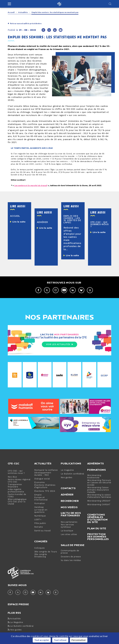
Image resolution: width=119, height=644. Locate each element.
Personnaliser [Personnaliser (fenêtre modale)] (79, 640)
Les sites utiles (69, 535)
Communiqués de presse (70, 552)
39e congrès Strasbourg (41, 556)
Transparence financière (15, 486)
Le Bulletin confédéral (72, 474)
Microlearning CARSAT (99, 505)
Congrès (41, 542)
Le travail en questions (41, 511)
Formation (40, 504)
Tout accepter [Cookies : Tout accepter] (42, 640)
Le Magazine (15, 623)
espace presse (18, 604)
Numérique (40, 516)
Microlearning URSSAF (99, 501)
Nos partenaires (69, 522)
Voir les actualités (59, 344)
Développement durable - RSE (43, 474)
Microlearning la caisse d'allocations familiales (99, 496)
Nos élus (12, 477)
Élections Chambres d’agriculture (45, 486)
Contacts (68, 488)
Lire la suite (19, 222)
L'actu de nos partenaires (71, 514)
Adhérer (67, 495)
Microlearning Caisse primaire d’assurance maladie (98, 490)
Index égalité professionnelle (16, 491)
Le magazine (67, 470)
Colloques (40, 548)
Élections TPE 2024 (45, 491)
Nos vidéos (69, 507)
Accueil (11, 12)
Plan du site (97, 529)
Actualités (23, 12)
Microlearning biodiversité (94, 477)
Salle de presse (73, 545)
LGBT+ (38, 520)
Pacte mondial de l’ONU (17, 496)
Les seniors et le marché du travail (31, 186)
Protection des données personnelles (98, 537)
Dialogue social (42, 479)
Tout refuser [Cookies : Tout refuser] (60, 640)
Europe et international (41, 499)
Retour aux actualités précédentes (26, 23)
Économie (39, 483)
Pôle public (40, 524)
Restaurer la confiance (46, 470)
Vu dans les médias (71, 561)
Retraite (39, 527)
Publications (71, 464)
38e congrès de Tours (46, 552)
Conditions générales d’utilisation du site (97, 518)
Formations (96, 470)
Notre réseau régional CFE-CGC (19, 481)
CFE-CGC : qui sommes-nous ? (16, 472)
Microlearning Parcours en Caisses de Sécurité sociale (99, 483)
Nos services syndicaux (67, 526)
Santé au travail (42, 531)
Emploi (38, 495)
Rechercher (70, 501)
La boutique (67, 531)
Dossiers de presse (71, 557)
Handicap (39, 507)
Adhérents (96, 464)
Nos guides (66, 478)
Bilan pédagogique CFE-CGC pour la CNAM (17, 502)
